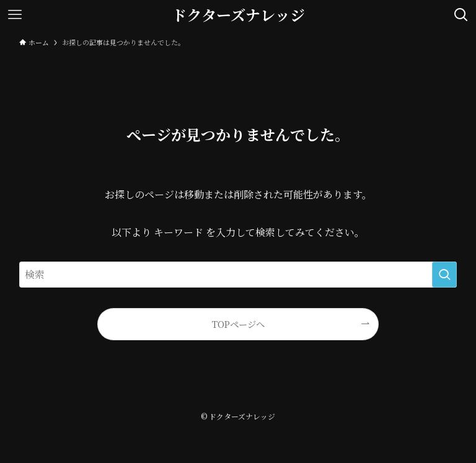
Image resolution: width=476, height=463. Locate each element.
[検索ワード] (238, 275)
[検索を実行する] (444, 275)
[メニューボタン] (15, 15)
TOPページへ (238, 324)
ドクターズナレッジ (238, 15)
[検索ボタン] (461, 15)
